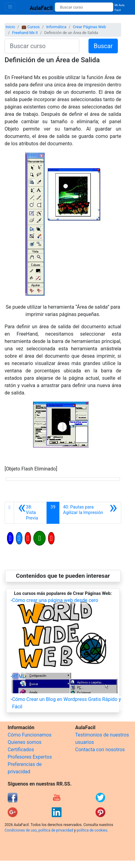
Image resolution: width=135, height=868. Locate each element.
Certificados (21, 750)
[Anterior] (30, 513)
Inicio (10, 27)
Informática (56, 27)
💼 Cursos (30, 27)
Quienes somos (25, 742)
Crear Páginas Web (89, 27)
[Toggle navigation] (10, 7)
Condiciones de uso (21, 830)
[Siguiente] (90, 513)
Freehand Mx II (25, 33)
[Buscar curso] (84, 7)
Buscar (103, 46)
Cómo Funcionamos (30, 735)
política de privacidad (56, 830)
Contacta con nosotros (100, 750)
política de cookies (92, 830)
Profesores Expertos (30, 757)
